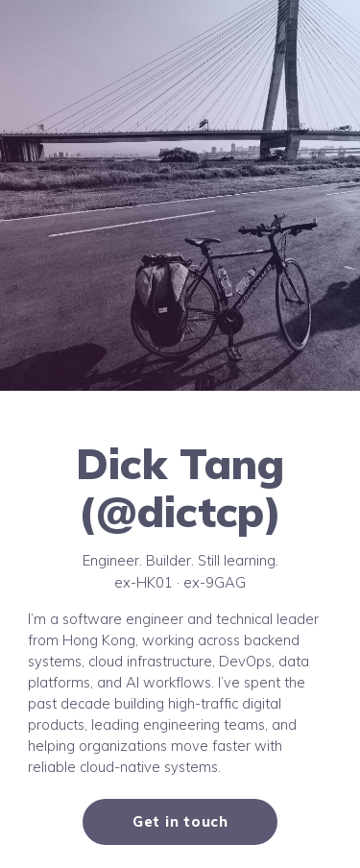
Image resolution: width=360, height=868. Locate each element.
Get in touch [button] (180, 821)
